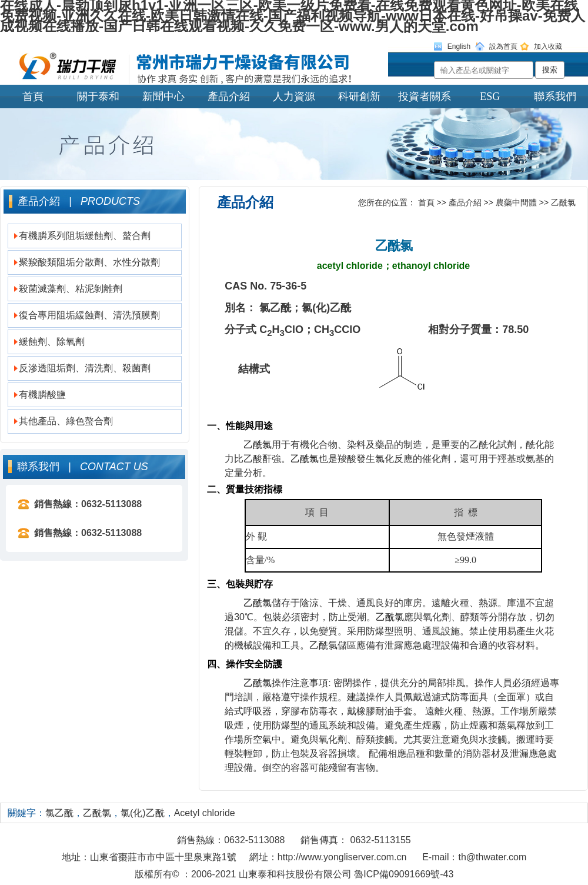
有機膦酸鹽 (42, 395)
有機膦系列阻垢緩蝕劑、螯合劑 (85, 236)
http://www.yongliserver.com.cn (342, 857)
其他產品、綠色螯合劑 (66, 421)
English (459, 46)
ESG (490, 97)
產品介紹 (229, 97)
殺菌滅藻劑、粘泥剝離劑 (71, 289)
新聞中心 (163, 97)
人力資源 (294, 97)
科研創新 (359, 97)
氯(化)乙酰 (143, 813)
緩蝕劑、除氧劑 (52, 342)
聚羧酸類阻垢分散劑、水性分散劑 (89, 262)
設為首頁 (503, 46)
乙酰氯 (563, 202)
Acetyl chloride (205, 813)
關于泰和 (98, 97)
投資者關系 (425, 97)
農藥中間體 (516, 202)
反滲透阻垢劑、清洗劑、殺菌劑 (85, 368)
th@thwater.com (492, 857)
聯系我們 (555, 97)
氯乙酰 (59, 813)
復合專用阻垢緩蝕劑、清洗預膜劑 (89, 315)
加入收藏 (548, 46)
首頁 (33, 97)
